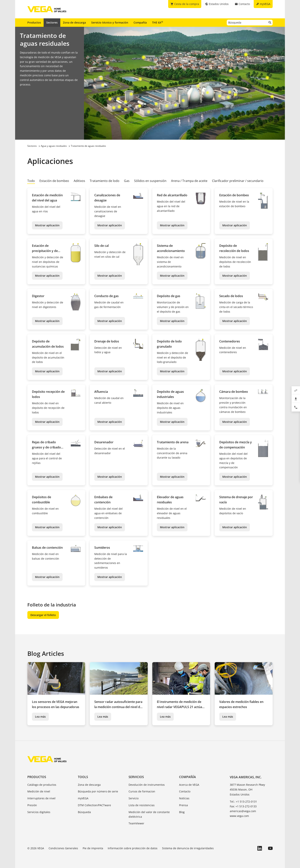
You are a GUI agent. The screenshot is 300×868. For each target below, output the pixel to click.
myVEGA (83, 798)
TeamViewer (136, 823)
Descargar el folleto (43, 615)
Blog (182, 812)
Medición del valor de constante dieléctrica (149, 814)
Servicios (136, 777)
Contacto (185, 791)
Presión (32, 805)
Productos (34, 22)
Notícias (184, 798)
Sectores (52, 22)
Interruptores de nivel (41, 798)
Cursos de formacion (142, 791)
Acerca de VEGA (189, 785)
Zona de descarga (74, 22)
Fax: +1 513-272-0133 (243, 806)
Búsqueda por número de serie (98, 791)
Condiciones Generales (63, 848)
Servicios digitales (39, 812)
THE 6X (158, 22)
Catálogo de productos (42, 785)
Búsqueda (84, 812)
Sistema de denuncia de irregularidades (188, 848)
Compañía (140, 22)
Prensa (183, 805)
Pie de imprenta (93, 848)
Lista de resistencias (142, 805)
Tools (83, 777)
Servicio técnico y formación (110, 22)
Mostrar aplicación (47, 225)
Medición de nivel (39, 791)
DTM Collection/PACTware (94, 805)
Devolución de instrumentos (147, 785)
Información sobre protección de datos (133, 848)
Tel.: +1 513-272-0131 (243, 802)
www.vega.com (239, 816)
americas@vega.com (243, 811)
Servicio (134, 798)
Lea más (40, 717)
